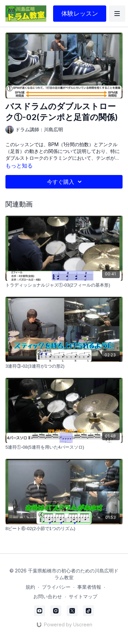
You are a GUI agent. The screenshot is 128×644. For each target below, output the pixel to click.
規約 (30, 587)
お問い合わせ (48, 596)
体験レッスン (80, 13)
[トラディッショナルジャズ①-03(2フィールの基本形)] (64, 285)
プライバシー (56, 587)
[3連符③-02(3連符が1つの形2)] (64, 366)
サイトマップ (83, 596)
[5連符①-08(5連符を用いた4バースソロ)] (64, 447)
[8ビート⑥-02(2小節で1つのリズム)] (64, 529)
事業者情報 (89, 587)
